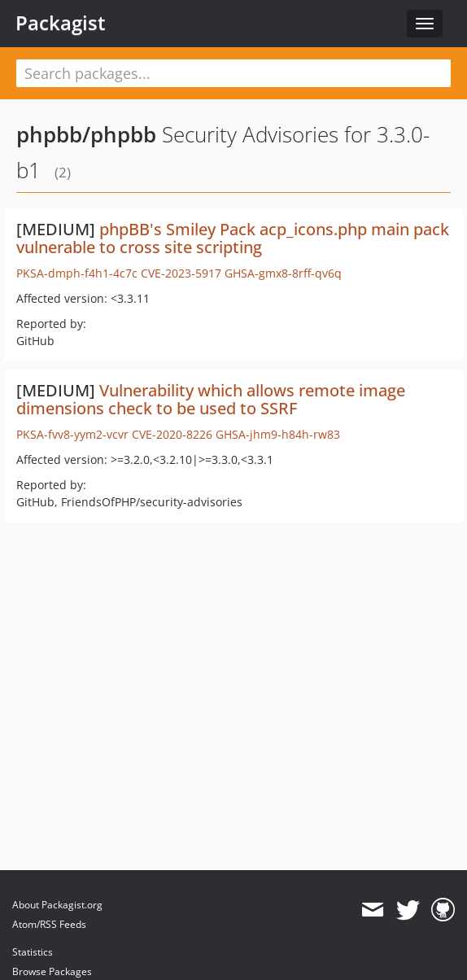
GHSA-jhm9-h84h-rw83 (278, 434)
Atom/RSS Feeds (49, 924)
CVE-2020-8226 (172, 434)
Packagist (61, 23)
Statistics (33, 952)
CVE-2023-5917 (181, 273)
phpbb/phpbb (86, 134)
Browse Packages (52, 971)
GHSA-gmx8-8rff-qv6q (283, 273)
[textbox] (233, 73)
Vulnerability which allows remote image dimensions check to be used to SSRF (211, 399)
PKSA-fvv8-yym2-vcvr (72, 434)
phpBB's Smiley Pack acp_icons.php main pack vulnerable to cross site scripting (233, 238)
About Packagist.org (57, 905)
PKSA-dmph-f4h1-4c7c (77, 273)
